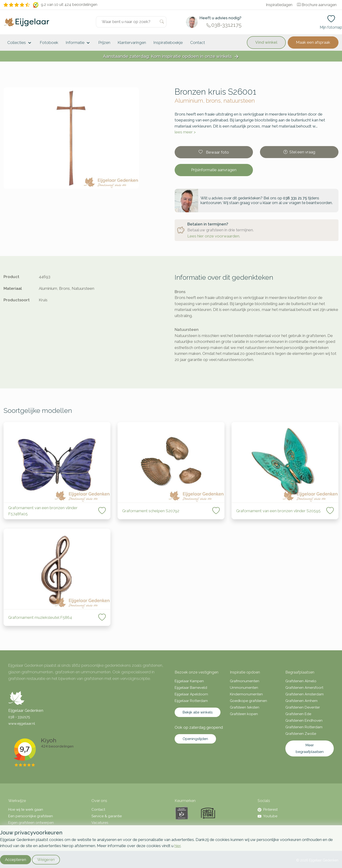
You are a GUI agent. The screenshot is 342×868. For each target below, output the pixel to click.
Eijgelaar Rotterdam (191, 701)
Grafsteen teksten (245, 707)
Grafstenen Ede (298, 714)
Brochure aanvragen (317, 5)
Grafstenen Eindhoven (304, 721)
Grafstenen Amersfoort (304, 688)
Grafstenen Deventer (303, 707)
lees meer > (185, 132)
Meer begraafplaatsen (310, 748)
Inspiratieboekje (168, 43)
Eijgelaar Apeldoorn (191, 694)
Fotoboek (49, 43)
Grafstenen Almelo (301, 681)
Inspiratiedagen (279, 5)
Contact (198, 43)
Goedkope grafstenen (248, 701)
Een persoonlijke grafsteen (31, 816)
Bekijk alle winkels (198, 712)
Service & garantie (107, 816)
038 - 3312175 (19, 717)
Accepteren (16, 860)
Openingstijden (195, 739)
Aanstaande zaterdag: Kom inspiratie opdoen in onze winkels (171, 56)
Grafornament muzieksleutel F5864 (40, 617)
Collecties (20, 43)
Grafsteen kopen (244, 714)
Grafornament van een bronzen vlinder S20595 (278, 511)
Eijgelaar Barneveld (191, 688)
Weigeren (46, 860)
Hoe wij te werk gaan (26, 810)
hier (177, 846)
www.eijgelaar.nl (22, 724)
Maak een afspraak (313, 42)
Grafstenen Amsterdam (305, 694)
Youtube (267, 816)
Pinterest (268, 810)
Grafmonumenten (245, 681)
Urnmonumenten (244, 688)
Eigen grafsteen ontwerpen (31, 823)
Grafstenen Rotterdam (304, 727)
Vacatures (100, 823)
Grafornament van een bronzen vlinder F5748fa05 (43, 511)
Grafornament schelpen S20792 (151, 511)
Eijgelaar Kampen (189, 681)
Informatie (78, 43)
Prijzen (104, 43)
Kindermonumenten (246, 694)
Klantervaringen (132, 43)
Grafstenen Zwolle (301, 734)
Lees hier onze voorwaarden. (214, 236)
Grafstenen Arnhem (301, 701)
